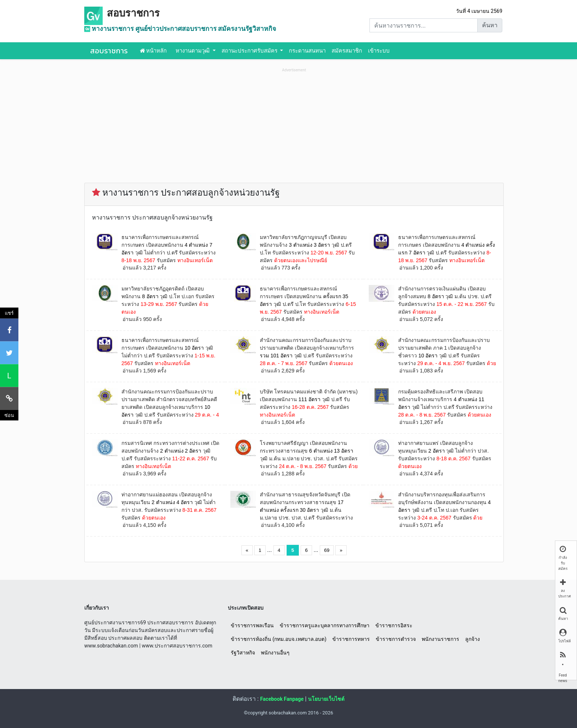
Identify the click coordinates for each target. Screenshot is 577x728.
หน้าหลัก (153, 51)
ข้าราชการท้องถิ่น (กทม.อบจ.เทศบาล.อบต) (279, 639)
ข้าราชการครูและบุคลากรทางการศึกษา (325, 625)
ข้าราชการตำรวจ (396, 639)
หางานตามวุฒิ (193, 51)
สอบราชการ (133, 13)
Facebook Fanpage (282, 699)
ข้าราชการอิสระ (394, 625)
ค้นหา (490, 25)
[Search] (424, 25)
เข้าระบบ (379, 51)
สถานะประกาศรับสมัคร (250, 51)
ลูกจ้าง (472, 639)
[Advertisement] (294, 125)
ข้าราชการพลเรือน (252, 625)
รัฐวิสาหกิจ (243, 653)
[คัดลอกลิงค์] (9, 398)
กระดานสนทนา (307, 51)
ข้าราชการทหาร (351, 639)
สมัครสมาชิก (347, 51)
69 (327, 550)
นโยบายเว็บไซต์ (326, 699)
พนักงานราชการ (440, 639)
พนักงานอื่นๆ (275, 653)
